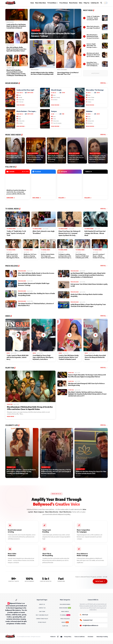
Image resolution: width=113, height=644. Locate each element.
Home (32, 3)
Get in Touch (100, 581)
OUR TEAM (42, 612)
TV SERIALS (63, 615)
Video (81, 3)
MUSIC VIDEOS (65, 612)
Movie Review (73, 3)
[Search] (101, 3)
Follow (62, 198)
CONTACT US (42, 608)
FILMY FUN (65, 626)
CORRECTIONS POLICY (42, 619)
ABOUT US (42, 604)
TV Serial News (52, 3)
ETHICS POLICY (42, 622)
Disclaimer (91, 637)
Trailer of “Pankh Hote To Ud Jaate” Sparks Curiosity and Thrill (93, 18)
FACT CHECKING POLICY (42, 615)
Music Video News (41, 3)
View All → (104, 83)
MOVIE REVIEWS (64, 608)
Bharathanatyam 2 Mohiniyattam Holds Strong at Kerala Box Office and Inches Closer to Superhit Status (94, 38)
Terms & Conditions (79, 637)
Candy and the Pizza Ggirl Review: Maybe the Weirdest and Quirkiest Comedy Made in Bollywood (16, 26)
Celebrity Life (95, 3)
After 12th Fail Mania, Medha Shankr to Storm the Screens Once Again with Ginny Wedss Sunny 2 (16, 49)
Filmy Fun (86, 3)
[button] (106, 3)
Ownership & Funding (102, 637)
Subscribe (11, 198)
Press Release (64, 3)
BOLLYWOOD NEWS (65, 604)
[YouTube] (61, 637)
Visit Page (37, 198)
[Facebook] (58, 637)
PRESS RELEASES (65, 619)
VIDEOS (63, 622)
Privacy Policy (68, 637)
